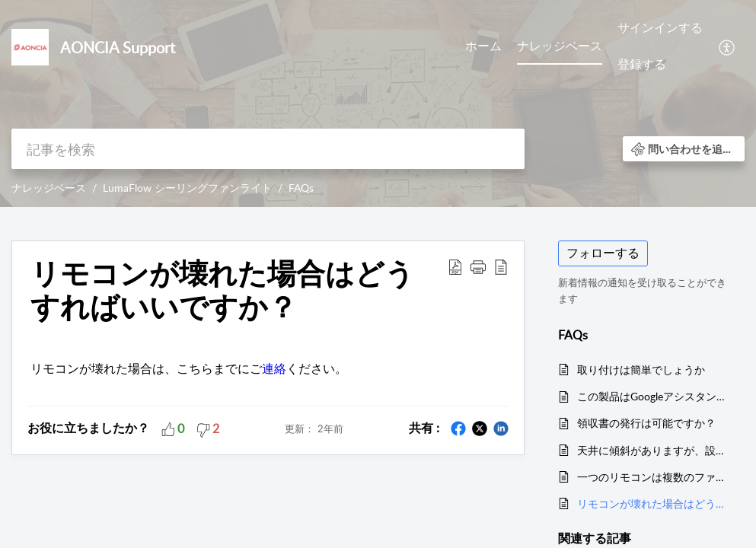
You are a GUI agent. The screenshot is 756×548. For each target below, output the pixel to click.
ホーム (483, 46)
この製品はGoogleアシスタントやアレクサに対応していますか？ (653, 396)
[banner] (378, 104)
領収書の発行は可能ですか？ (646, 423)
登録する (642, 64)
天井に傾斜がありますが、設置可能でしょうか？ (653, 450)
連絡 (274, 368)
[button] (727, 46)
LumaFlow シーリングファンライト (187, 188)
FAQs (301, 188)
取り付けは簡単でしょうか (641, 370)
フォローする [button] (603, 253)
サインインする (660, 27)
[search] (268, 149)
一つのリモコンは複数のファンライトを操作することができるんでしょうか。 (653, 477)
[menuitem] (483, 47)
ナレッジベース (560, 46)
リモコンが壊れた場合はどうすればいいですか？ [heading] (222, 290)
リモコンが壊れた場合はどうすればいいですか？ (653, 503)
